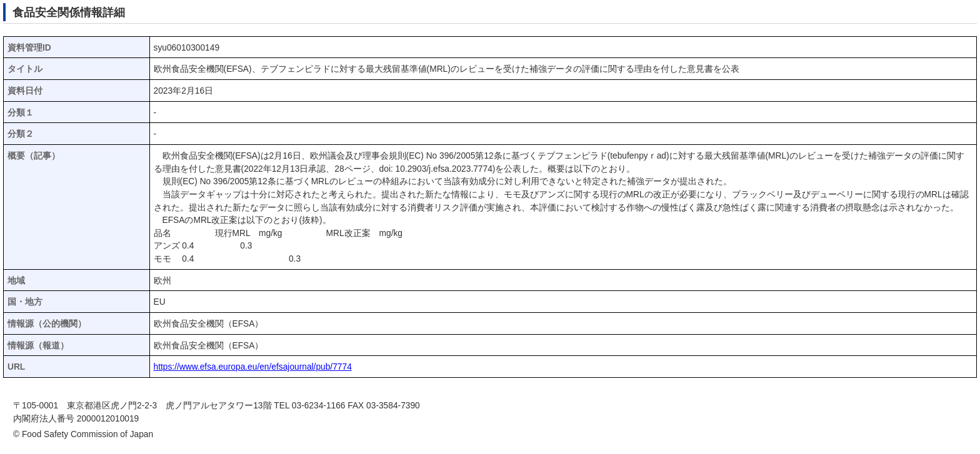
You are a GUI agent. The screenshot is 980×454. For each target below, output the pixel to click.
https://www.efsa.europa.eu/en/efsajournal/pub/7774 (253, 367)
